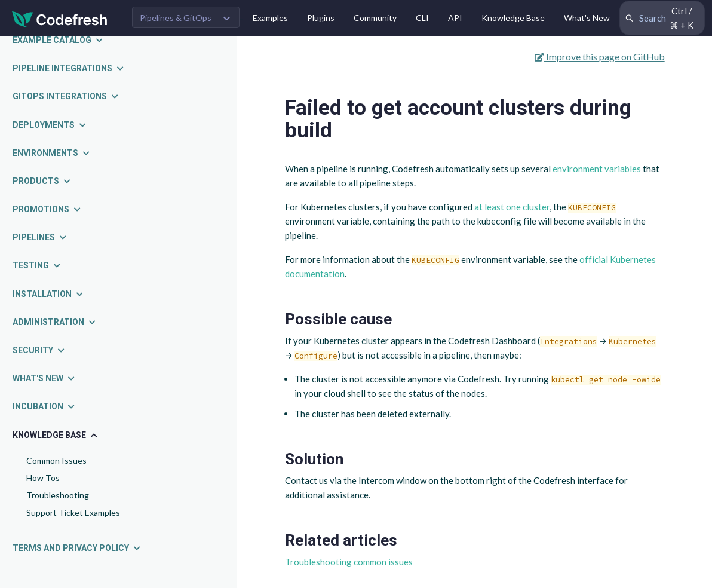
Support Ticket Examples (73, 512)
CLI (422, 18)
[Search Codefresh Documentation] (662, 18)
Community (375, 18)
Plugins (321, 18)
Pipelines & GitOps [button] (176, 18)
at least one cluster (512, 207)
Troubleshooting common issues (349, 562)
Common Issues (56, 460)
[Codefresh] (60, 18)
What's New (587, 18)
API (455, 18)
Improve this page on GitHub (600, 56)
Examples (270, 18)
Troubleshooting (58, 495)
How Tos (43, 478)
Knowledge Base (513, 18)
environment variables (597, 169)
